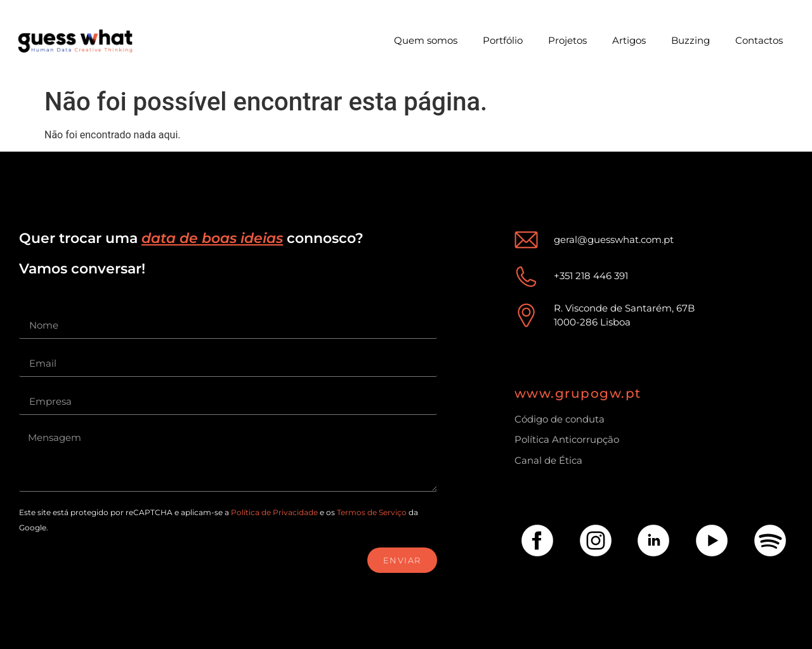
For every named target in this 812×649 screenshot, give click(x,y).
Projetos (567, 40)
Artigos (629, 40)
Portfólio (503, 40)
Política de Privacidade (274, 512)
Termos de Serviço (372, 512)
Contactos (759, 40)
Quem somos (426, 40)
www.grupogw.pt (578, 393)
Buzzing (691, 40)
